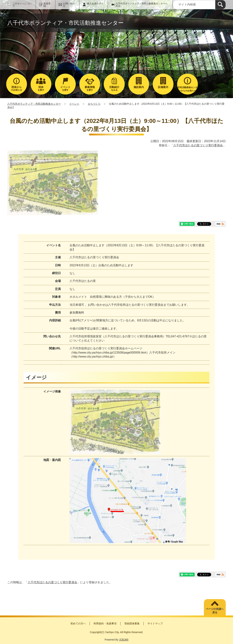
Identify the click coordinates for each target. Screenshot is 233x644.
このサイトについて (22, 5)
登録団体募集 (132, 623)
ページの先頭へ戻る (215, 611)
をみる (114, 88)
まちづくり (94, 104)
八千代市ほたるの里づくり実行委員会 (198, 145)
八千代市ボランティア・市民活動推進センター (34, 104)
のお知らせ (17, 88)
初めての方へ (78, 623)
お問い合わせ (69, 5)
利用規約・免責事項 (105, 623)
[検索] (220, 5)
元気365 (124, 640)
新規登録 (47, 5)
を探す (41, 88)
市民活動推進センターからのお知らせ (187, 89)
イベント (74, 104)
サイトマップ (155, 623)
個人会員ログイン (95, 5)
